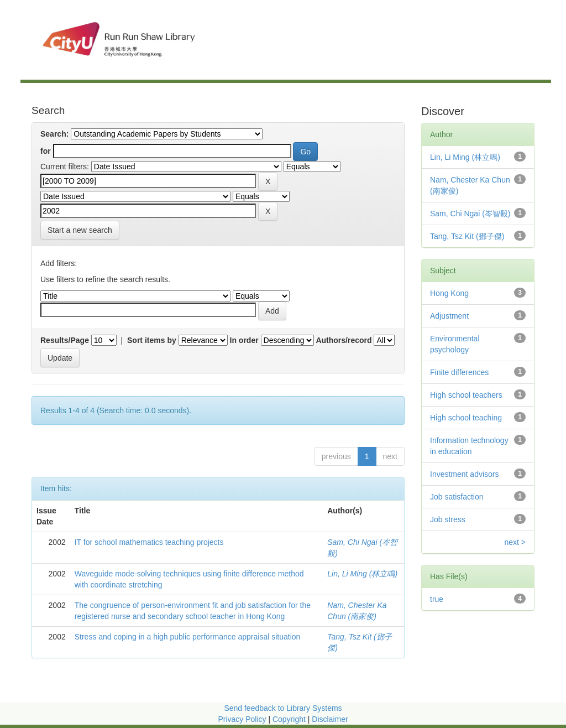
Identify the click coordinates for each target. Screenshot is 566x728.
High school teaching (466, 418)
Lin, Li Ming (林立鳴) (362, 574)
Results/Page (65, 340)
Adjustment (449, 316)
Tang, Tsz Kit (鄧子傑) (467, 236)
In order (244, 340)
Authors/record (344, 340)
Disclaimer (330, 719)
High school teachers (466, 395)
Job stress (448, 519)
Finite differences (459, 372)
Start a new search (80, 230)
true (437, 599)
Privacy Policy (242, 719)
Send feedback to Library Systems (283, 708)
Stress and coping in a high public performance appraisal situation (188, 637)
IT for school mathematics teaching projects (149, 542)
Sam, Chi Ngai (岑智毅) (470, 214)
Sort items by (152, 340)
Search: (54, 134)
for (46, 151)
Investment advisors (465, 474)
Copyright (290, 719)
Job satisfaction (457, 497)
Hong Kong (449, 293)
